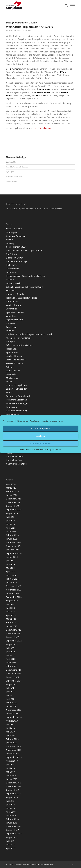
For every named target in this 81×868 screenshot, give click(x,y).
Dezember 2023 (13, 586)
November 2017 (14, 826)
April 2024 (11, 571)
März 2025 (11, 531)
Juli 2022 (10, 648)
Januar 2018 (12, 823)
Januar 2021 (12, 706)
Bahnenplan (12, 232)
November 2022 (14, 633)
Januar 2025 (12, 539)
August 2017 (12, 837)
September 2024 (14, 553)
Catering (10, 243)
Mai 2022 (10, 655)
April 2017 (11, 848)
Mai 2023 (10, 612)
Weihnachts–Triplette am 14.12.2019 (29, 27)
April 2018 (11, 812)
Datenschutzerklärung (42, 449)
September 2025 (14, 510)
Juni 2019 (10, 768)
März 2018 (11, 815)
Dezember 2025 (13, 499)
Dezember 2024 (13, 542)
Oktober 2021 (12, 677)
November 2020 (14, 710)
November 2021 (14, 673)
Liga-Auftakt (10, 172)
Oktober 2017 (12, 830)
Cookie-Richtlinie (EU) (16, 247)
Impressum (56, 449)
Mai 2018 (10, 808)
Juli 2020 (10, 724)
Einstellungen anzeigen (40, 443)
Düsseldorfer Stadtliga (16, 261)
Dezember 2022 (13, 630)
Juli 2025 (10, 517)
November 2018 (14, 786)
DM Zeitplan (12, 254)
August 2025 (12, 513)
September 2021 (14, 681)
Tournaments (12, 414)
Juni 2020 (10, 728)
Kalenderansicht (14, 283)
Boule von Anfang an (16, 236)
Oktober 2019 (12, 754)
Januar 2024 (12, 582)
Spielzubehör (12, 352)
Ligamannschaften (15, 320)
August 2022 (12, 644)
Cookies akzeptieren (41, 428)
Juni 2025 (10, 521)
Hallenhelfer (12, 265)
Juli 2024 (10, 561)
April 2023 (11, 615)
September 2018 (14, 794)
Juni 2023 (10, 608)
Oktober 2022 (12, 637)
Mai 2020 (10, 732)
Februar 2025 (12, 535)
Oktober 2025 (12, 506)
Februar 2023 (12, 622)
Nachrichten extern (15, 456)
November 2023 (14, 590)
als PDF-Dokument (43, 128)
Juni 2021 (10, 692)
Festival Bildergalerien (16, 385)
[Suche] (65, 6)
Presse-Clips (12, 349)
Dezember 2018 (13, 783)
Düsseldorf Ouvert (15, 258)
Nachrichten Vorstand (16, 464)
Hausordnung (12, 269)
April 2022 (11, 659)
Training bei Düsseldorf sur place (21, 298)
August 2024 (12, 557)
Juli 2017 (10, 841)
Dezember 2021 (13, 670)
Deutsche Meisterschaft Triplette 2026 (24, 250)
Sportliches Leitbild (15, 312)
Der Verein (11, 323)
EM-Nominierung (12, 181)
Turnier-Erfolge (11, 162)
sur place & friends (15, 294)
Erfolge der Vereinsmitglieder (20, 345)
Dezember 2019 (13, 746)
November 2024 (14, 546)
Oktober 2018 (12, 790)
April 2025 (11, 528)
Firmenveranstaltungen (17, 403)
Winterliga (11, 316)
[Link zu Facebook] (69, 864)
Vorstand (10, 331)
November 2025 (14, 502)
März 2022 (11, 662)
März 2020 (11, 735)
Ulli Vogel (28, 30)
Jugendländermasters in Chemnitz (17, 167)
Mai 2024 (10, 568)
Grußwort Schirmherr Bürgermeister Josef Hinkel (29, 334)
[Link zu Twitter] (73, 864)
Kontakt (10, 392)
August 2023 (12, 601)
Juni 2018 (10, 804)
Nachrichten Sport (15, 460)
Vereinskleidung (14, 305)
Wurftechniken (13, 371)
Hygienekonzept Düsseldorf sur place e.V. (25, 276)
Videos (9, 381)
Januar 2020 (12, 743)
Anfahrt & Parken (14, 229)
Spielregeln (11, 327)
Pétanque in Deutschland (18, 396)
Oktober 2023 (12, 593)
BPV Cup (10, 239)
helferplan (11, 272)
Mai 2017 (10, 845)
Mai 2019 (10, 772)
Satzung (10, 367)
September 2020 (14, 717)
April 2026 (11, 484)
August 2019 (12, 761)
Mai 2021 (10, 695)
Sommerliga (12, 309)
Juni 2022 (10, 652)
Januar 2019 (12, 779)
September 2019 (14, 757)
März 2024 (11, 575)
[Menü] (71, 6)
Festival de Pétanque (16, 360)
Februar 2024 (12, 579)
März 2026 (11, 488)
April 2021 (11, 699)
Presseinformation (15, 363)
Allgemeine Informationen (18, 338)
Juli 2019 (10, 764)
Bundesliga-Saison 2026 (14, 177)
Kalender (10, 280)
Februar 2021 (12, 703)
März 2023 (11, 619)
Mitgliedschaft (13, 378)
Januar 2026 (12, 495)
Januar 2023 (12, 626)
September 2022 (14, 641)
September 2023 (14, 597)
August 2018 (12, 797)
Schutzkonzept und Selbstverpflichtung (24, 287)
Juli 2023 (10, 604)
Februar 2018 (12, 819)
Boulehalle (11, 374)
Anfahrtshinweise (14, 356)
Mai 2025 (10, 524)
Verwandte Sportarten (16, 400)
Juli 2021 (10, 688)
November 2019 (14, 750)
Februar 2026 (12, 491)
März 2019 (11, 775)
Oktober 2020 (12, 713)
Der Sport (11, 341)
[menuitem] (65, 6)
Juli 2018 (10, 801)
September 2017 (14, 834)
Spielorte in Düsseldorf (17, 389)
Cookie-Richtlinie (27, 449)
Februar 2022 (12, 666)
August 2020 (12, 721)
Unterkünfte (12, 301)
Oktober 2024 (12, 550)
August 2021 (12, 684)
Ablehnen (40, 436)
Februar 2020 (12, 739)
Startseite (11, 290)
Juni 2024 (10, 564)
